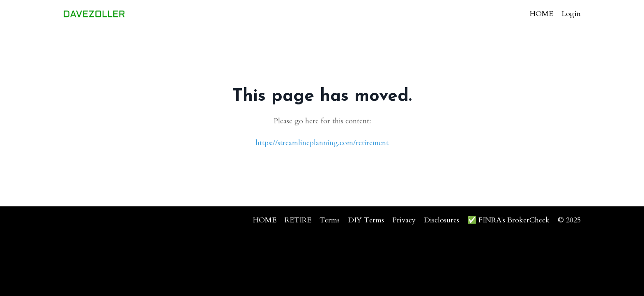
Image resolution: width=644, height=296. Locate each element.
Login (571, 14)
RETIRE (298, 220)
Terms (330, 220)
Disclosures (442, 220)
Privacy (404, 220)
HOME (542, 14)
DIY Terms (366, 220)
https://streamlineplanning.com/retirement (322, 143)
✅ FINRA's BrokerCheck (508, 220)
